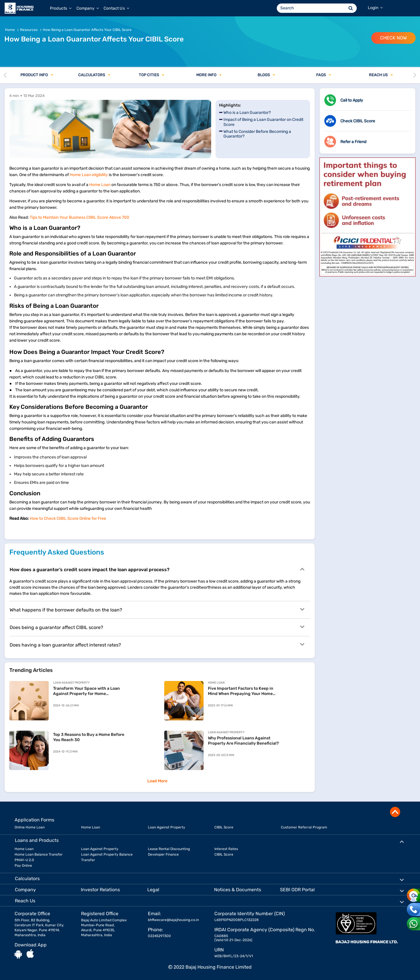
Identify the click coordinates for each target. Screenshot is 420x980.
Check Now (393, 38)
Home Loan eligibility (89, 175)
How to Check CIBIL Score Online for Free (68, 518)
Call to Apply (352, 100)
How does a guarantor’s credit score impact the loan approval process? (157, 569)
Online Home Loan (30, 827)
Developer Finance (163, 854)
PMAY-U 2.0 (24, 860)
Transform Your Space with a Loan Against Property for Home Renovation (86, 691)
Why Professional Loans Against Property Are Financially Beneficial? (243, 741)
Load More (157, 781)
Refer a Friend (353, 142)
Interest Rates (226, 849)
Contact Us (116, 8)
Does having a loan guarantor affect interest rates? (157, 644)
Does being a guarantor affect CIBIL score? (157, 627)
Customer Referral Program (304, 827)
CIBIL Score (224, 827)
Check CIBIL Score (358, 121)
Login (375, 8)
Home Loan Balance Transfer (39, 854)
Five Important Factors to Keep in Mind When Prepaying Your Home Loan (241, 691)
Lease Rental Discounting (169, 849)
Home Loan (100, 185)
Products (61, 8)
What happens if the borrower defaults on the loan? (157, 609)
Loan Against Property (167, 827)
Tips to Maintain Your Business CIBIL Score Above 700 (79, 217)
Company (88, 8)
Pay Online (23, 866)
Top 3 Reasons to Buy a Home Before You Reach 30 (89, 737)
